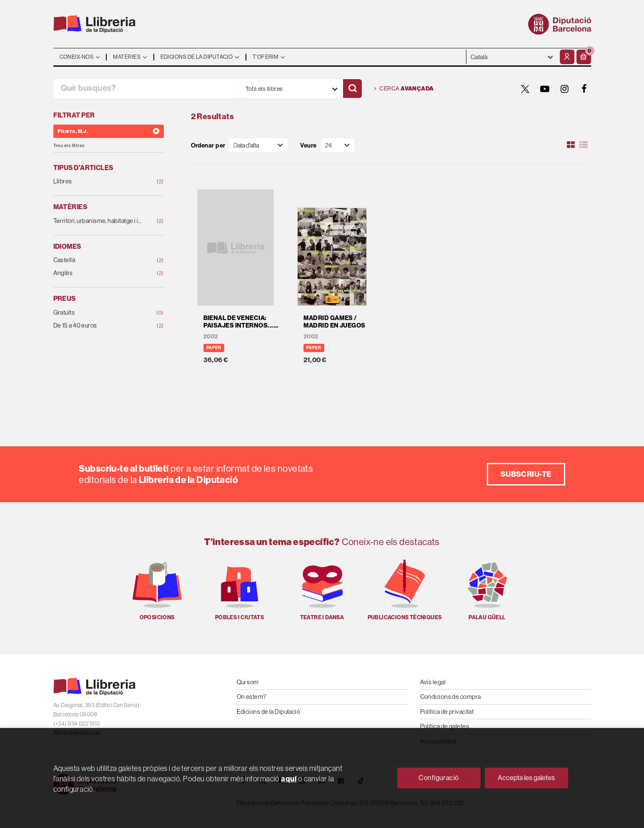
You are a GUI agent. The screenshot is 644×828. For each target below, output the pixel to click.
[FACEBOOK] (584, 89)
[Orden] (258, 145)
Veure (308, 145)
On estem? (252, 697)
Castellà (99, 260)
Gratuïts (99, 313)
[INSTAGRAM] (565, 89)
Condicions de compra (451, 697)
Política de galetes (445, 726)
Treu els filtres (69, 146)
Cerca (404, 89)
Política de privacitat (447, 712)
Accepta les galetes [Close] (526, 778)
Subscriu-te (526, 474)
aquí (289, 779)
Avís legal (433, 682)
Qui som (248, 682)
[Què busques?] (147, 89)
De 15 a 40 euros (99, 326)
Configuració (439, 778)
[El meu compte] (567, 57)
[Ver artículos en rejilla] (571, 145)
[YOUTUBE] (545, 89)
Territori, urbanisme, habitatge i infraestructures (99, 221)
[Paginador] (338, 145)
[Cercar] (352, 89)
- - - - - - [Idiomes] (512, 57)
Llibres (99, 181)
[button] (584, 57)
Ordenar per (208, 145)
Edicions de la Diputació (269, 712)
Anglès (99, 273)
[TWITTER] (526, 89)
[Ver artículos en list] (584, 145)
